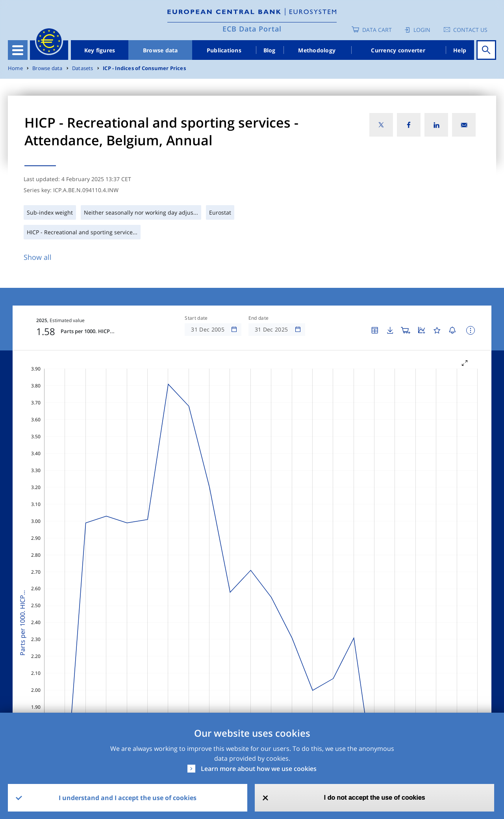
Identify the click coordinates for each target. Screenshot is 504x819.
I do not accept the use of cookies (375, 798)
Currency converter (398, 50)
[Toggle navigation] (18, 50)
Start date (196, 318)
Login (422, 30)
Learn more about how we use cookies (259, 769)
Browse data (160, 50)
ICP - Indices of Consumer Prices (144, 68)
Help (460, 50)
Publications (224, 50)
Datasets (83, 68)
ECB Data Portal (252, 29)
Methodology (317, 50)
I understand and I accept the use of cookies (128, 798)
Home (15, 68)
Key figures (100, 50)
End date (259, 318)
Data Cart (377, 30)
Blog (270, 50)
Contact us (470, 30)
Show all (38, 257)
